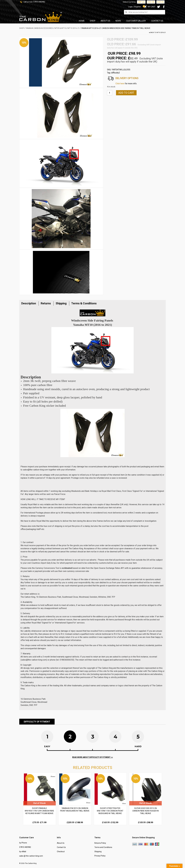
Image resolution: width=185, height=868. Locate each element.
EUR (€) (160, 2)
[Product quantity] (110, 93)
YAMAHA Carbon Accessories (39, 28)
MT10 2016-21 (74, 28)
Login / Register (135, 7)
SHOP (22, 28)
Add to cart (126, 93)
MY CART (149, 7)
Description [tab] (29, 303)
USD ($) (151, 2)
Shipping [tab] (61, 303)
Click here (120, 84)
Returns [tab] (46, 303)
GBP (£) (141, 2)
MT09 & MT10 (60, 28)
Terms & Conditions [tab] (84, 303)
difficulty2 (115, 73)
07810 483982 (39, 2)
